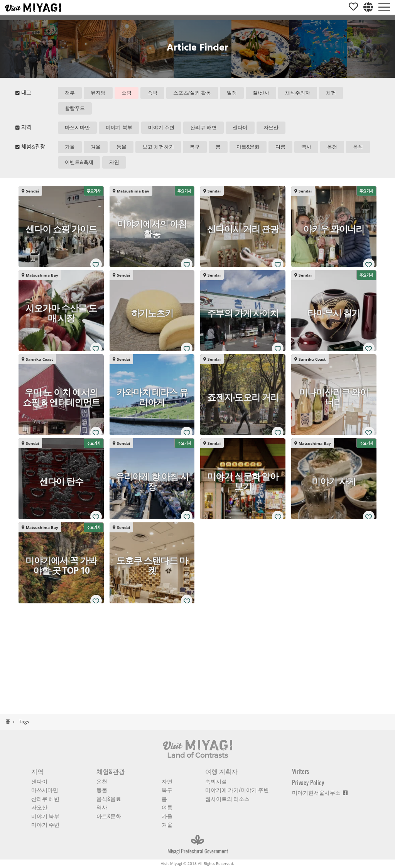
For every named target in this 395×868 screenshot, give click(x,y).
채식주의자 (298, 93)
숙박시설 (216, 781)
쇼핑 (127, 93)
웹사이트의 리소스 (227, 798)
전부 (70, 93)
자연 (114, 162)
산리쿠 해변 (203, 127)
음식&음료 (109, 798)
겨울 (96, 147)
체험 (331, 93)
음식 (358, 147)
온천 (332, 147)
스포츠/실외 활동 (192, 93)
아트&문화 (248, 147)
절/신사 (261, 93)
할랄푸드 (75, 108)
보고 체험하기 (158, 147)
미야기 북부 (119, 127)
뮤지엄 (98, 93)
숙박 (152, 93)
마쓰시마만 (77, 127)
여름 (280, 147)
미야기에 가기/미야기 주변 (237, 789)
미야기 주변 (161, 127)
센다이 (240, 127)
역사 (306, 147)
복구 (195, 147)
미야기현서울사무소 (320, 792)
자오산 (271, 127)
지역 (37, 771)
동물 (122, 147)
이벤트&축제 (79, 162)
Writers (300, 771)
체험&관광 (111, 771)
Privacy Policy (308, 782)
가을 (70, 147)
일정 (232, 93)
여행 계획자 (221, 771)
